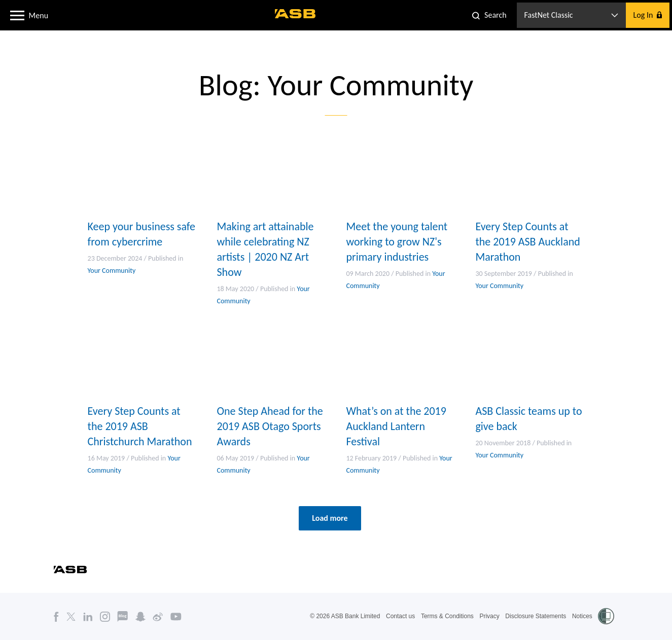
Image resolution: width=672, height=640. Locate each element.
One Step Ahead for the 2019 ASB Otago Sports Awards (270, 426)
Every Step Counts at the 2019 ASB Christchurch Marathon (140, 426)
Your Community (112, 271)
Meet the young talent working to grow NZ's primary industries (397, 242)
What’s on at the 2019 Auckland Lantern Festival (397, 426)
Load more (330, 518)
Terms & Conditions (447, 616)
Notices (582, 616)
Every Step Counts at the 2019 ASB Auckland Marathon (528, 242)
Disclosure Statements (536, 616)
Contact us (400, 616)
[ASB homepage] (295, 14)
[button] (17, 15)
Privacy (489, 616)
